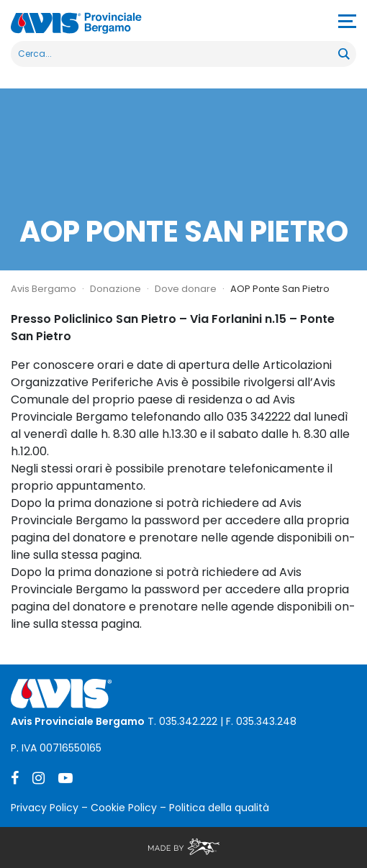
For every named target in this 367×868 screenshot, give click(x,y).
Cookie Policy (124, 808)
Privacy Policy (45, 808)
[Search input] (175, 54)
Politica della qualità (219, 808)
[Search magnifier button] (343, 54)
